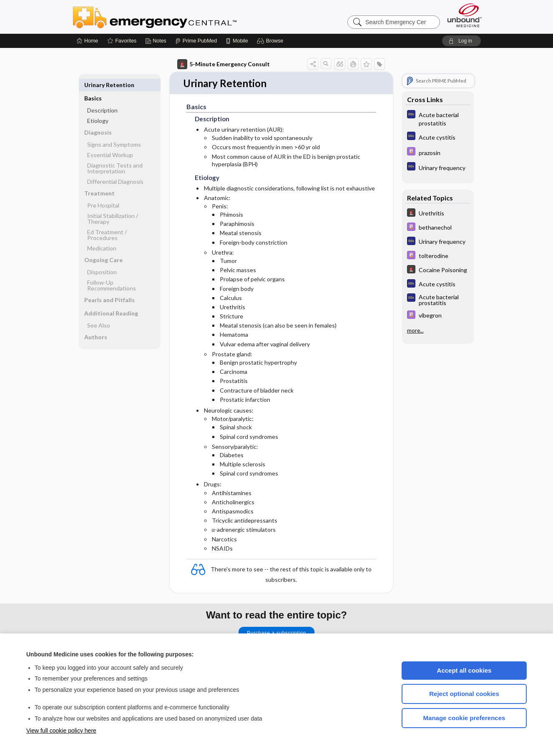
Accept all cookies (464, 670)
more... (415, 330)
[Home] (87, 41)
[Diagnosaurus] (438, 118)
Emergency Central (176, 17)
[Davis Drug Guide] (438, 152)
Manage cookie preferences (464, 718)
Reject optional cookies (464, 694)
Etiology (98, 107)
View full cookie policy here (61, 731)
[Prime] (196, 41)
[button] (271, 41)
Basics (93, 85)
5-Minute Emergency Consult (224, 64)
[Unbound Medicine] (465, 15)
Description (102, 97)
